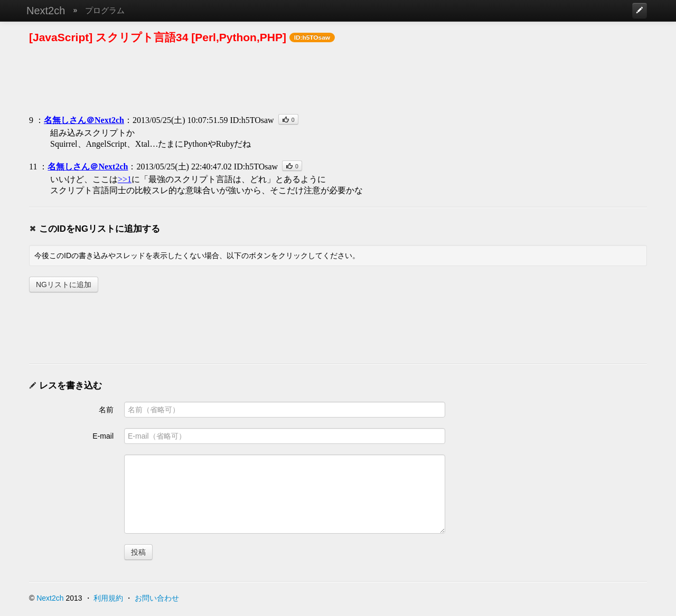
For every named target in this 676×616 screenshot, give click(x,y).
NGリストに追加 (64, 285)
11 (33, 167)
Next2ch (46, 11)
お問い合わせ (157, 598)
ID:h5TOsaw (252, 120)
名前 (106, 410)
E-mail (103, 436)
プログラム (105, 10)
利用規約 (108, 598)
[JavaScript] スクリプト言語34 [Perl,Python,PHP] (158, 37)
